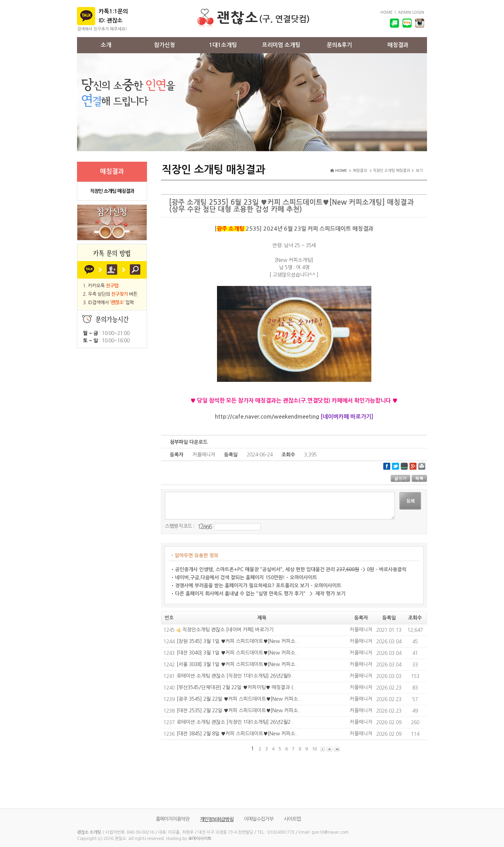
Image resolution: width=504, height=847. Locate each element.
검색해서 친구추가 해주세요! (102, 29)
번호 (169, 618)
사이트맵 (292, 819)
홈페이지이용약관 (173, 819)
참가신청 (164, 45)
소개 (106, 45)
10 (314, 749)
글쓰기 (400, 478)
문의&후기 (339, 45)
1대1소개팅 (223, 45)
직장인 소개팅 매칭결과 (112, 191)
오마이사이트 (200, 839)
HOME (386, 12)
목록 (419, 478)
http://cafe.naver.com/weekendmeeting (267, 417)
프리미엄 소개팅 (281, 45)
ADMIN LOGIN (411, 12)
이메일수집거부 (259, 819)
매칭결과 (398, 45)
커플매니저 (361, 630)
